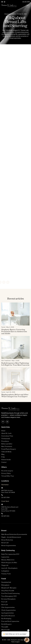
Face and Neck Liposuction (10, 622)
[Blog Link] (15, 333)
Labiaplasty (5, 572)
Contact (4, 463)
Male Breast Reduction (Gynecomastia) (14, 535)
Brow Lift (5, 606)
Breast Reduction (7, 541)
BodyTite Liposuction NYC (10, 555)
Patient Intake (6, 461)
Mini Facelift (5, 631)
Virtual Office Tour (8, 477)
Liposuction (5, 558)
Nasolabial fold (6, 583)
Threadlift (5, 628)
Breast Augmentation (9, 547)
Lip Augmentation (8, 614)
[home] (9, 6)
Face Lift (4, 603)
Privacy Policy (6, 475)
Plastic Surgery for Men (9, 564)
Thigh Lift (5, 567)
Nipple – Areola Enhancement (11, 538)
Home (3, 432)
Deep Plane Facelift (8, 592)
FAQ (3, 458)
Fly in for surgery (7, 472)
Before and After (7, 445)
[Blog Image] (15, 315)
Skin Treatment (7, 448)
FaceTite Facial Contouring (10, 595)
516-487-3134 (5, 517)
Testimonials (6, 440)
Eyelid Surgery (6, 625)
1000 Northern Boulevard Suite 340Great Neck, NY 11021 (10, 510)
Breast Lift (5, 544)
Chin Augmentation (8, 609)
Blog (3, 455)
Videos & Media (6, 453)
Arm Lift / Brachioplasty (9, 569)
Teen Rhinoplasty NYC (9, 597)
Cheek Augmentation (9, 611)
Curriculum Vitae (7, 437)
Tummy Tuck (6, 575)
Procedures (5, 442)
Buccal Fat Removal (8, 617)
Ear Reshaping (6, 620)
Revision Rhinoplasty (9, 600)
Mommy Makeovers (8, 561)
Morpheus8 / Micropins (9, 589)
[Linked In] (4, 282)
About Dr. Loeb (6, 434)
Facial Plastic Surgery (9, 450)
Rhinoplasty (5, 586)
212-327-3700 (26, 2)
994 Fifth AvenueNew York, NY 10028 (8, 493)
